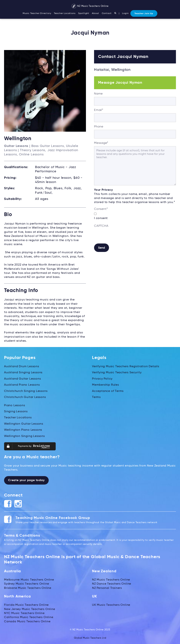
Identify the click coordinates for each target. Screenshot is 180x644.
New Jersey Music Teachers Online (30, 609)
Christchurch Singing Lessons (26, 391)
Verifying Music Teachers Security (117, 373)
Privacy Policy (102, 379)
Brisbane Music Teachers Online (28, 588)
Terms (96, 397)
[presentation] (122, 236)
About (95, 13)
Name (98, 94)
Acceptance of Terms (108, 391)
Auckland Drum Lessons (22, 367)
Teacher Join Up (144, 14)
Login (125, 13)
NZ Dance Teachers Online (112, 584)
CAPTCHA (101, 226)
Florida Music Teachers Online (26, 605)
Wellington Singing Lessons (24, 436)
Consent (101, 209)
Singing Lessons (16, 412)
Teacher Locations (65, 13)
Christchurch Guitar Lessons (25, 397)
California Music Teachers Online (29, 617)
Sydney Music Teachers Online (26, 584)
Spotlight (84, 13)
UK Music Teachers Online (111, 605)
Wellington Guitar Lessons (24, 424)
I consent (101, 218)
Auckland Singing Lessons (23, 373)
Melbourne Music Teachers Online (29, 580)
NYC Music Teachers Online (24, 613)
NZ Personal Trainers (107, 588)
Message (101, 143)
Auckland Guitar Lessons (22, 379)
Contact (107, 13)
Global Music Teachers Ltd (90, 638)
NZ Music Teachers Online (90, 6)
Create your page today (26, 480)
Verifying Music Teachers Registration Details (126, 367)
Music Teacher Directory (37, 13)
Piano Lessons (14, 405)
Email (99, 110)
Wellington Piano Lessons (23, 430)
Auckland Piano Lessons (22, 385)
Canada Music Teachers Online (27, 622)
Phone (99, 127)
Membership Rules (105, 385)
